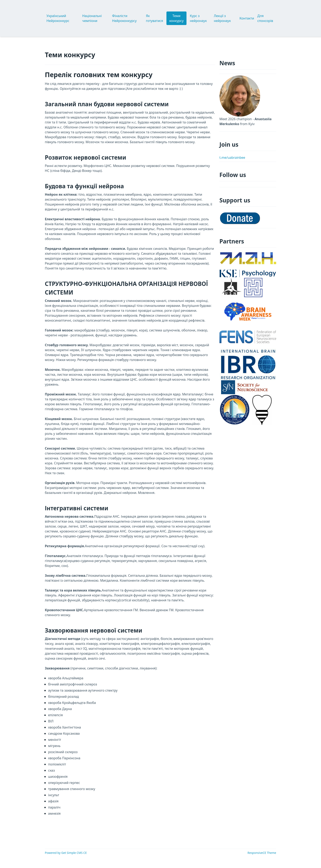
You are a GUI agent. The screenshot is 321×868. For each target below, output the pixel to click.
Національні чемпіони (92, 18)
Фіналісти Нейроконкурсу (124, 18)
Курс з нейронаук (198, 18)
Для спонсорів (265, 18)
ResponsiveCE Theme (262, 853)
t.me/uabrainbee (232, 158)
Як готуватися (155, 18)
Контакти (247, 18)
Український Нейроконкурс (58, 18)
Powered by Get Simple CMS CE (66, 853)
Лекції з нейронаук (222, 18)
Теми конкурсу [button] (176, 18)
